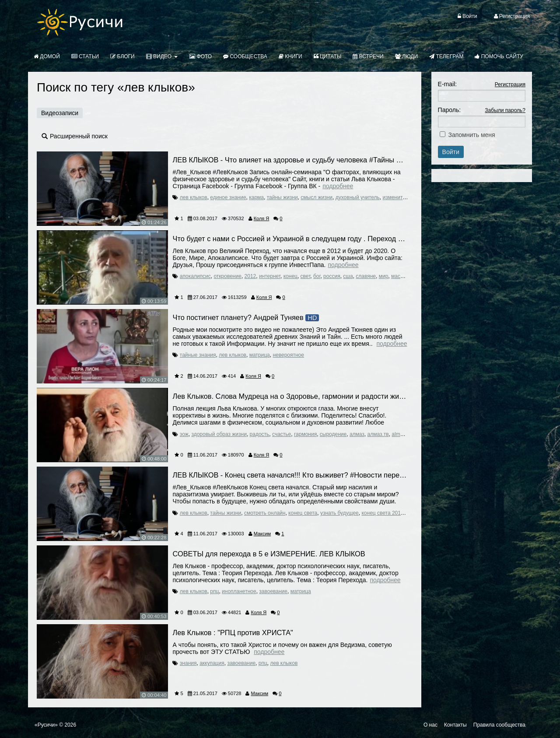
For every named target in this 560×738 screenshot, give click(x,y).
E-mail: (448, 84)
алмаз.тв (378, 434)
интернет (270, 276)
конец (290, 276)
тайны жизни (282, 197)
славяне (366, 276)
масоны (401, 276)
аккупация (212, 663)
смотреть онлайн (265, 513)
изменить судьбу (402, 197)
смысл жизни (317, 197)
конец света (303, 513)
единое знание (228, 197)
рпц (214, 591)
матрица (260, 355)
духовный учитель (358, 197)
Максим (262, 534)
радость (260, 434)
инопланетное (239, 591)
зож (184, 434)
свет (306, 276)
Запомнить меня (472, 135)
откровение (227, 276)
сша (348, 276)
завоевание (273, 591)
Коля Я (262, 218)
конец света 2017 (382, 513)
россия (332, 276)
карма (256, 197)
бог (317, 276)
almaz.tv (401, 434)
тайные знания (198, 355)
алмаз (357, 434)
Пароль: (449, 110)
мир (384, 276)
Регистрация (510, 84)
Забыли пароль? (505, 110)
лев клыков (194, 197)
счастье (282, 434)
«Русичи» (46, 725)
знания (188, 663)
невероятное (288, 355)
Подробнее (338, 186)
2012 (250, 276)
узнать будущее (339, 513)
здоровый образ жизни (219, 434)
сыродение (333, 434)
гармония (305, 434)
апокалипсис (195, 276)
